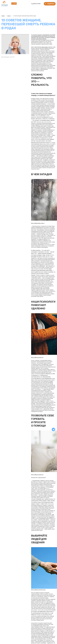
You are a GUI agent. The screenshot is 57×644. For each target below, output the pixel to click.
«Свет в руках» (45, 47)
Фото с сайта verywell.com (37, 357)
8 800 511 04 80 (36, 4)
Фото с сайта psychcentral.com (38, 590)
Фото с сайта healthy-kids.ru (38, 223)
